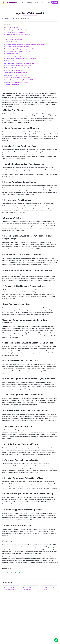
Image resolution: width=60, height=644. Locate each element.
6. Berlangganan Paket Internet (13, 39)
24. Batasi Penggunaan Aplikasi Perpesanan (17, 82)
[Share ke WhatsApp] (4, 572)
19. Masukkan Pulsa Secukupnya (14, 70)
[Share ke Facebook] (8, 572)
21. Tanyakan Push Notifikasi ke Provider (16, 75)
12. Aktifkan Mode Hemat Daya (13, 54)
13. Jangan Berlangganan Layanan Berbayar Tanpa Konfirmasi (22, 56)
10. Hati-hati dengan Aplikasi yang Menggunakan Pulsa (20, 49)
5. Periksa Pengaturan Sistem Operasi (15, 37)
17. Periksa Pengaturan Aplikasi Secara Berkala (17, 66)
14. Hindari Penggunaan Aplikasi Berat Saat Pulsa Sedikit (20, 58)
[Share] (23, 572)
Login (49, 2)
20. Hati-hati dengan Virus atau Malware (15, 73)
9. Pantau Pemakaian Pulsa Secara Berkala (16, 46)
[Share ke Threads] (15, 572)
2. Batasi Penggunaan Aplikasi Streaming (16, 30)
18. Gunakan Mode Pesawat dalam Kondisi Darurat (18, 68)
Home (22, 2)
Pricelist (37, 2)
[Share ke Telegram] (19, 572)
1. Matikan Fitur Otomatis (11, 27)
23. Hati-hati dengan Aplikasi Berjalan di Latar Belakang (20, 80)
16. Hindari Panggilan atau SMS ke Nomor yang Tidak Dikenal (22, 63)
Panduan (29, 2)
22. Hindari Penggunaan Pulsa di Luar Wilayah (17, 77)
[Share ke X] (12, 572)
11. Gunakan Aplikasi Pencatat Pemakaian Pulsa (18, 51)
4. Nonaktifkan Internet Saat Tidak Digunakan (17, 35)
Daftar (55, 2)
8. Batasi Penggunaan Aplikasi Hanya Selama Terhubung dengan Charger (25, 44)
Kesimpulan (9, 87)
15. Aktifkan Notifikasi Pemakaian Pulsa (15, 61)
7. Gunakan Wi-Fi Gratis (11, 42)
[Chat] (56, 640)
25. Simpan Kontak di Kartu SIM (13, 85)
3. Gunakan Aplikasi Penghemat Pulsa (15, 32)
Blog (43, 2)
